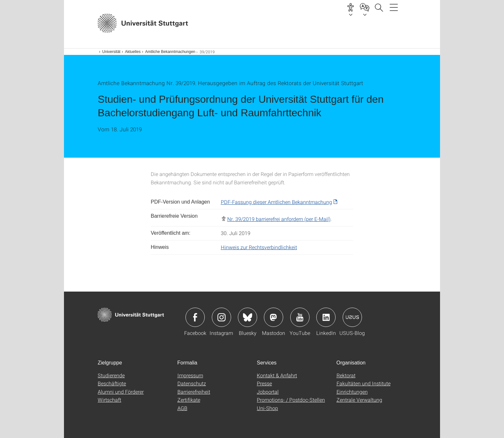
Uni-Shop (267, 408)
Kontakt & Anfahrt (277, 375)
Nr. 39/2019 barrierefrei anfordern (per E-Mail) (279, 219)
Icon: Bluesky (248, 317)
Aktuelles (133, 52)
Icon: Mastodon (274, 317)
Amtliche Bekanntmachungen (170, 52)
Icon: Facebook (195, 317)
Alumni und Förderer (121, 392)
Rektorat (346, 375)
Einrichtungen (352, 392)
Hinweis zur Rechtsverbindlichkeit (259, 247)
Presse (264, 383)
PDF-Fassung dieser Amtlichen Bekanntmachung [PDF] (276, 202)
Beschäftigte (112, 383)
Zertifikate (189, 400)
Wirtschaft (109, 400)
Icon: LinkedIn (326, 317)
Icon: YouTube (300, 317)
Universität (111, 52)
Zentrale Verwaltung (359, 400)
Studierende (111, 375)
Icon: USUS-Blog (352, 317)
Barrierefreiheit (194, 392)
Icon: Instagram (221, 317)
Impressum (190, 375)
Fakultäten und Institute (364, 383)
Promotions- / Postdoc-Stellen (291, 400)
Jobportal (268, 392)
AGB (182, 408)
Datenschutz (192, 383)
